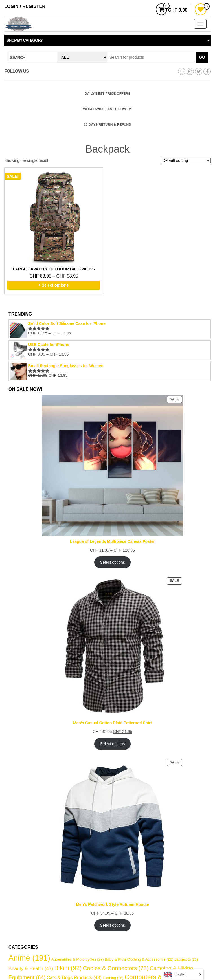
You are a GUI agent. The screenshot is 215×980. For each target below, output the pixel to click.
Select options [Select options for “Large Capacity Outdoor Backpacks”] (55, 285)
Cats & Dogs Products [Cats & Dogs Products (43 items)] (74, 977)
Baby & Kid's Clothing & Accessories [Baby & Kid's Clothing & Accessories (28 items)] (139, 959)
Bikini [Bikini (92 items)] (68, 968)
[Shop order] (186, 160)
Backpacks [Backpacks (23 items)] (186, 959)
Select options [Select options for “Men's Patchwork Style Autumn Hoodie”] (113, 925)
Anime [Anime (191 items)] (29, 958)
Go (202, 57)
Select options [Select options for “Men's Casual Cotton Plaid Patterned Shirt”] (113, 744)
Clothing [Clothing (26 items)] (113, 978)
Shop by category (25, 40)
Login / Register (25, 6)
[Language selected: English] (182, 975)
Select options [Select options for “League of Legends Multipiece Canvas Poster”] (113, 562)
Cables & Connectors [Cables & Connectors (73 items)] (116, 968)
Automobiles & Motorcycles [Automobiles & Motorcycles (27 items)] (78, 959)
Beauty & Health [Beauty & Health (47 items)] (31, 969)
